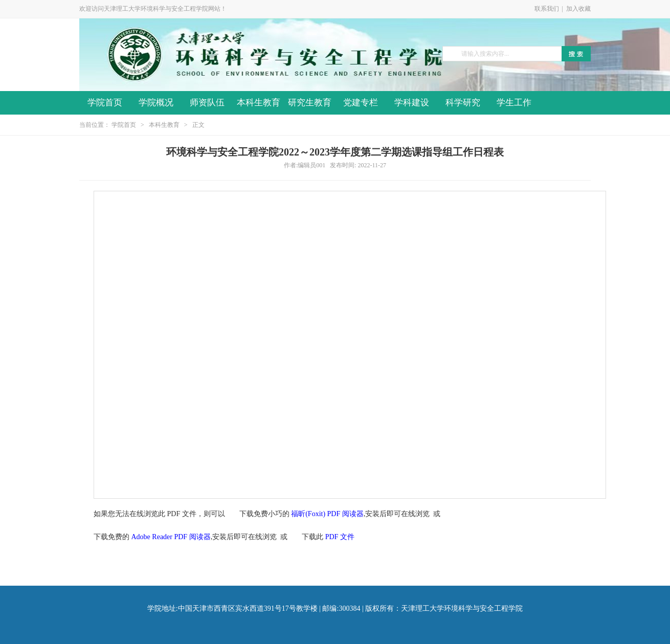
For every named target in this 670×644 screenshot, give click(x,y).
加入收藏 (578, 9)
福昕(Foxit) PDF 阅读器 (327, 514)
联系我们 (547, 9)
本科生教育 (259, 103)
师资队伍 (207, 103)
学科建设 (412, 103)
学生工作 (514, 103)
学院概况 (156, 103)
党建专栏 (361, 103)
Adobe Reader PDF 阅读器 (171, 537)
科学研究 (463, 103)
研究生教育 (310, 103)
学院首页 (105, 103)
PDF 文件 (340, 537)
